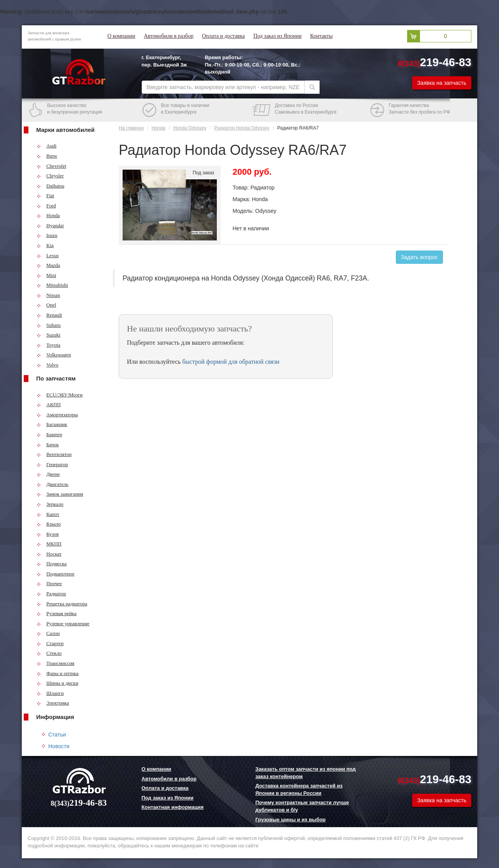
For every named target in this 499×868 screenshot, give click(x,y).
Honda (48, 215)
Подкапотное (55, 574)
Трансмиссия (55, 663)
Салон (48, 633)
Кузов (48, 534)
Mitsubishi (52, 285)
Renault (49, 315)
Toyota (48, 345)
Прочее (49, 583)
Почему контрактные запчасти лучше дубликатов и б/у (302, 806)
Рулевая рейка (57, 613)
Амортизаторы (57, 415)
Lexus (48, 255)
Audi (47, 146)
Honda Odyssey (190, 128)
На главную (131, 128)
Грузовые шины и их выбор (291, 820)
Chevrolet (51, 166)
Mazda (48, 265)
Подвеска (52, 564)
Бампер (49, 434)
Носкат (49, 554)
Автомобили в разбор (168, 36)
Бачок (48, 445)
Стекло (49, 653)
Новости (59, 746)
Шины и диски (57, 683)
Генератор (52, 464)
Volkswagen (54, 355)
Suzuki (48, 335)
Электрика (53, 703)
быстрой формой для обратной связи (231, 362)
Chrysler (50, 176)
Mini (46, 275)
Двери (48, 474)
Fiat (45, 196)
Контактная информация (173, 807)
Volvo (47, 365)
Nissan (48, 295)
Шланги (50, 693)
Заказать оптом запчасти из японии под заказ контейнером (306, 773)
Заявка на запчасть (442, 83)
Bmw (47, 156)
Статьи (57, 735)
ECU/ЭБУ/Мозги (60, 395)
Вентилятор (54, 454)
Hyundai (50, 225)
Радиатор (51, 594)
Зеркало (50, 504)
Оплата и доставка (223, 36)
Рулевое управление (63, 623)
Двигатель (53, 484)
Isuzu (47, 235)
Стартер (50, 643)
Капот (48, 514)
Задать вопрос (419, 257)
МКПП (49, 544)
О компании (121, 36)
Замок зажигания (60, 494)
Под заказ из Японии (278, 36)
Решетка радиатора (62, 604)
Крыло (49, 524)
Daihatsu (50, 186)
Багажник (52, 424)
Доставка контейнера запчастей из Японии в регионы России (299, 789)
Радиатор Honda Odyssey (242, 128)
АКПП (49, 404)
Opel (46, 305)
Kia (45, 245)
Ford (46, 206)
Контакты (322, 36)
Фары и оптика (58, 673)
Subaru (49, 325)
